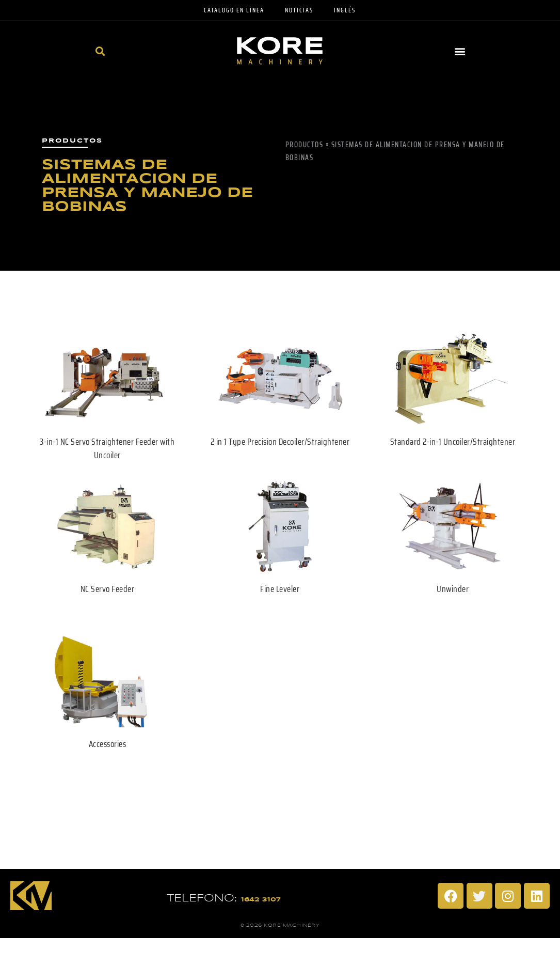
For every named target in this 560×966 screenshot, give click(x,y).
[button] (100, 51)
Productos (305, 145)
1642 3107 (261, 900)
